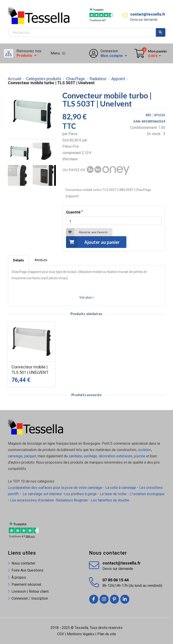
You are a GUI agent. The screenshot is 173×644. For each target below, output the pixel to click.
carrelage (15, 456)
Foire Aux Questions (27, 570)
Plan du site (107, 634)
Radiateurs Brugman (72, 500)
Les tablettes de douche (110, 500)
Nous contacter (23, 563)
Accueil (15, 79)
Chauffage (75, 79)
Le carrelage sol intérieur (42, 494)
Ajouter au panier (93, 242)
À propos (19, 577)
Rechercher (161, 32)
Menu (58, 53)
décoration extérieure (115, 456)
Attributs (41, 260)
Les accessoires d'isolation (32, 500)
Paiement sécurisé (26, 584)
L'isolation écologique (147, 494)
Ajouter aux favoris (87, 232)
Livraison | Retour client (30, 591)
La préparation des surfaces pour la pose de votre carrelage (55, 488)
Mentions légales (81, 634)
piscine (140, 456)
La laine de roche (113, 494)
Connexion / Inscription (30, 598)
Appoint (118, 79)
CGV (61, 634)
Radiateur (98, 79)
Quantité (73, 212)
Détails (18, 260)
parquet (30, 456)
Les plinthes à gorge (80, 494)
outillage (90, 456)
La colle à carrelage (121, 488)
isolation (144, 450)
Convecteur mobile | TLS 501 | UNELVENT (30, 370)
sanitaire (75, 456)
